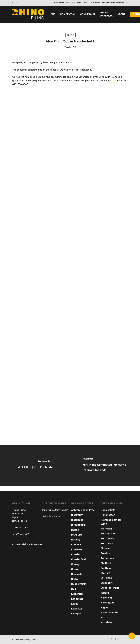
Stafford (106, 573)
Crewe (75, 569)
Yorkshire (106, 622)
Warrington (107, 603)
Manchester (108, 515)
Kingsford (77, 594)
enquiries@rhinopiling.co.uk (27, 544)
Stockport (107, 583)
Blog (71, 35)
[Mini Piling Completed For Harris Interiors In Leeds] (105, 465)
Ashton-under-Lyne (83, 510)
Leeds (75, 604)
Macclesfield (108, 510)
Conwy (75, 564)
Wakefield (106, 598)
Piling (112, 81)
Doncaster (77, 574)
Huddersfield (79, 584)
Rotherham (107, 558)
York (103, 617)
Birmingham (78, 525)
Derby (75, 579)
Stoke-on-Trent (110, 588)
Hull (73, 589)
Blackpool (77, 520)
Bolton (75, 530)
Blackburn (77, 515)
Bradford (76, 535)
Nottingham (108, 534)
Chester (76, 554)
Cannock (76, 545)
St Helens (106, 578)
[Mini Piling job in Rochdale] (35, 465)
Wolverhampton (110, 612)
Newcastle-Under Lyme (111, 522)
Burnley (76, 540)
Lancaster (77, 599)
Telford (105, 593)
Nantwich (106, 529)
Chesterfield (78, 559)
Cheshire (76, 549)
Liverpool (77, 614)
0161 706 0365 (21, 527)
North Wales (108, 539)
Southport (107, 568)
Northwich (107, 543)
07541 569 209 (21, 534)
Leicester (77, 609)
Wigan (104, 608)
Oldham (105, 548)
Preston (105, 553)
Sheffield (106, 563)
